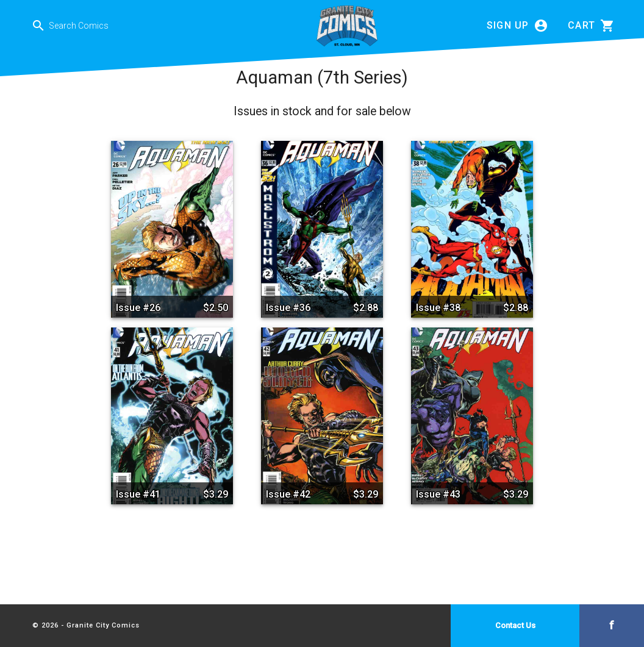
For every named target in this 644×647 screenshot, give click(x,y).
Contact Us (515, 625)
